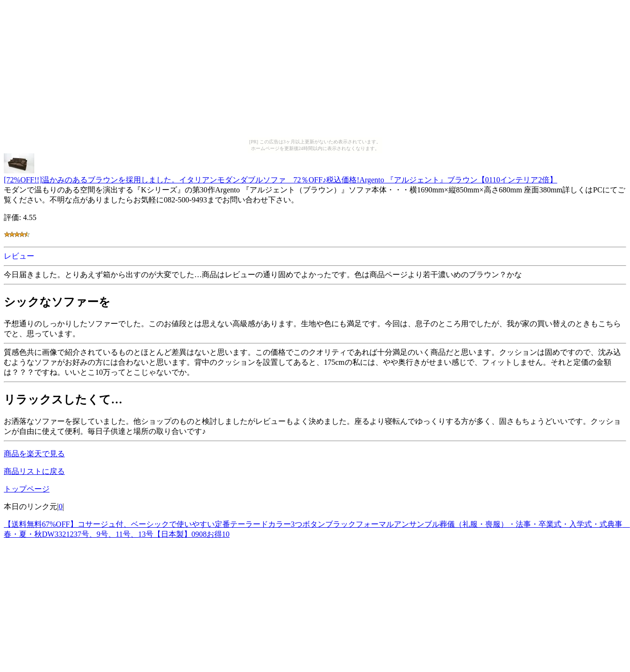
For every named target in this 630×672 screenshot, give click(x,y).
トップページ (27, 489)
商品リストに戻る (34, 471)
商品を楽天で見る (34, 454)
